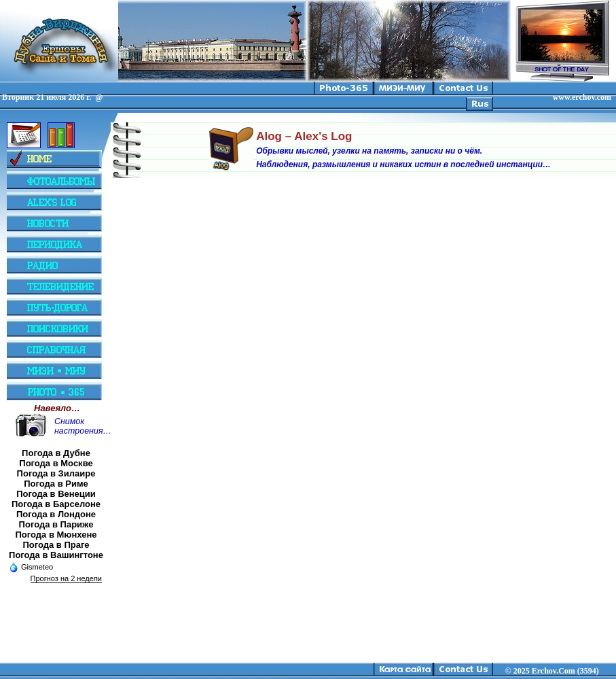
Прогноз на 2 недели (66, 578)
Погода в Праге (56, 545)
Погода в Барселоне (56, 504)
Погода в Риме (56, 484)
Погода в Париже (56, 524)
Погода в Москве (56, 463)
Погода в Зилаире (56, 473)
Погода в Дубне (56, 453)
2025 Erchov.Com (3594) (556, 671)
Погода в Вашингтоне (56, 555)
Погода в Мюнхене (56, 535)
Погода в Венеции (56, 494)
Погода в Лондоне (56, 514)
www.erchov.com (582, 97)
